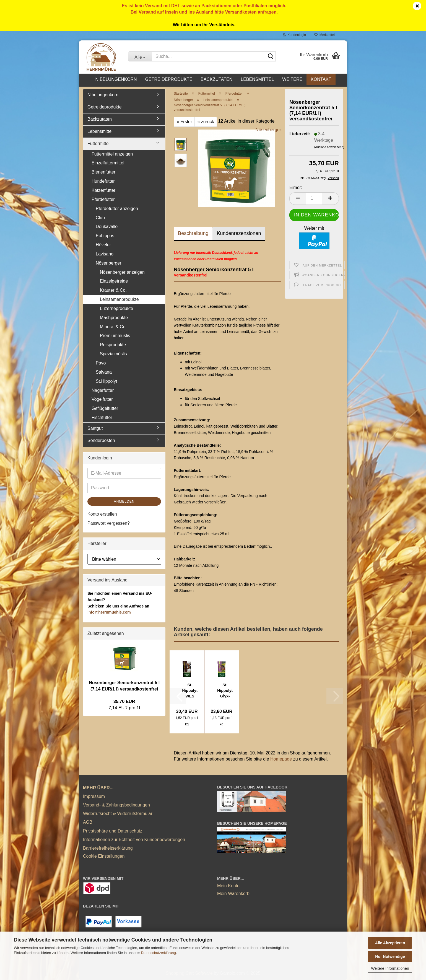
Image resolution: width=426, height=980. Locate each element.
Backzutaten (216, 79)
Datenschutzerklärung (158, 953)
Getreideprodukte (169, 79)
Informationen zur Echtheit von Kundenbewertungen (134, 840)
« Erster (184, 122)
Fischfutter (102, 417)
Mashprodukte (114, 318)
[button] (298, 199)
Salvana (104, 372)
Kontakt (321, 79)
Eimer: (296, 188)
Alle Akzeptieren (390, 943)
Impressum (94, 796)
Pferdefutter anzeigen (117, 209)
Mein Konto (228, 886)
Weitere (292, 79)
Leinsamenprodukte (119, 299)
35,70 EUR (124, 701)
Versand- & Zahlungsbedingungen (116, 805)
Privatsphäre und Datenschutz (113, 831)
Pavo (101, 363)
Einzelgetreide (114, 281)
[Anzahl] (314, 199)
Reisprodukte (113, 345)
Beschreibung (193, 233)
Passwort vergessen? (109, 523)
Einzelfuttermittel (108, 163)
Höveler (103, 245)
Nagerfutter (103, 390)
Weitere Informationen (390, 968)
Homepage (281, 759)
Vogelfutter (102, 399)
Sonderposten (101, 440)
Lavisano (105, 254)
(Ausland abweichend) (329, 147)
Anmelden (124, 501)
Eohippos (105, 236)
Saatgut (95, 428)
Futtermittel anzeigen (112, 154)
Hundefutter (103, 181)
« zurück (206, 122)
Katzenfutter (103, 190)
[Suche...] (140, 56)
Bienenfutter (103, 172)
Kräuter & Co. (113, 290)
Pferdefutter (103, 199)
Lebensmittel (257, 79)
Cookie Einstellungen (104, 856)
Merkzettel (324, 35)
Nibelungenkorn (116, 79)
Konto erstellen (102, 514)
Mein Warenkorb (233, 894)
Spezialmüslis (113, 354)
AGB (88, 822)
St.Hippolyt (106, 381)
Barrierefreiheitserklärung (108, 848)
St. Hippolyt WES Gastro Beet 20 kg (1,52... (190, 691)
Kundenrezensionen (239, 233)
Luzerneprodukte (116, 308)
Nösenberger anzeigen (122, 272)
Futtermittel (98, 143)
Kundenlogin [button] (294, 35)
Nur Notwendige (390, 956)
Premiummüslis (115, 336)
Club (100, 218)
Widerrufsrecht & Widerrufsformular (118, 814)
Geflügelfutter (105, 408)
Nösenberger (268, 130)
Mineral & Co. (113, 327)
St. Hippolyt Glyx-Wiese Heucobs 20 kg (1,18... (225, 691)
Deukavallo (107, 227)
